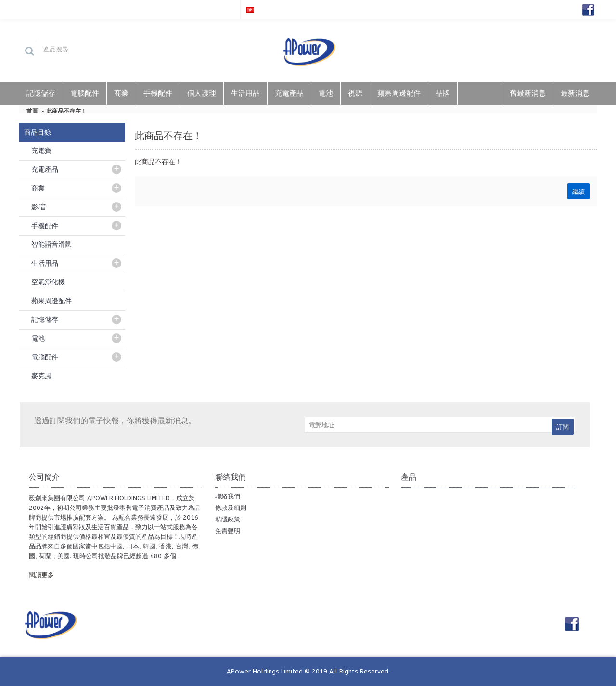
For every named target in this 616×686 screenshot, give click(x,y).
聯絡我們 (228, 496)
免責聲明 (228, 531)
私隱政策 (228, 519)
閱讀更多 (41, 575)
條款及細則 (231, 508)
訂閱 (563, 427)
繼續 (578, 191)
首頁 (32, 111)
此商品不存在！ (66, 111)
